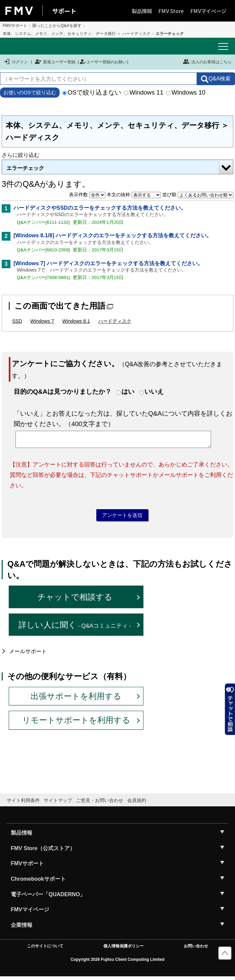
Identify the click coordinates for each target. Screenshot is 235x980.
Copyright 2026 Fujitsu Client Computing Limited (118, 963)
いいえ (154, 392)
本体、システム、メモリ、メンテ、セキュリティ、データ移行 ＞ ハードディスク (77, 34)
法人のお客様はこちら (207, 62)
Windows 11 (144, 92)
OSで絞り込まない (92, 92)
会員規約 (137, 803)
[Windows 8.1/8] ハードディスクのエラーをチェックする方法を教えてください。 (113, 235)
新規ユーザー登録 (55, 62)
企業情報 (22, 928)
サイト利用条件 (23, 803)
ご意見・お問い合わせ (100, 803)
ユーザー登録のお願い (103, 62)
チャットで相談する (75, 600)
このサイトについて (45, 949)
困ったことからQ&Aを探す (57, 26)
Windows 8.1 (76, 321)
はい (128, 392)
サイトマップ (58, 803)
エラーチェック (25, 168)
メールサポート (28, 655)
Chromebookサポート (38, 882)
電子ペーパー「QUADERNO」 (48, 897)
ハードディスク (115, 321)
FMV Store (171, 11)
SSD (17, 321)
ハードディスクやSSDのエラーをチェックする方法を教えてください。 (100, 208)
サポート (64, 11)
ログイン (16, 62)
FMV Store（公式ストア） (43, 851)
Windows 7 (42, 321)
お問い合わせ (196, 949)
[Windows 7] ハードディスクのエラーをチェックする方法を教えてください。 (108, 263)
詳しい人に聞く (75, 628)
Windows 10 (186, 92)
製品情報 (142, 11)
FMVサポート (15, 26)
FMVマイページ (208, 11)
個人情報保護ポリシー (124, 949)
